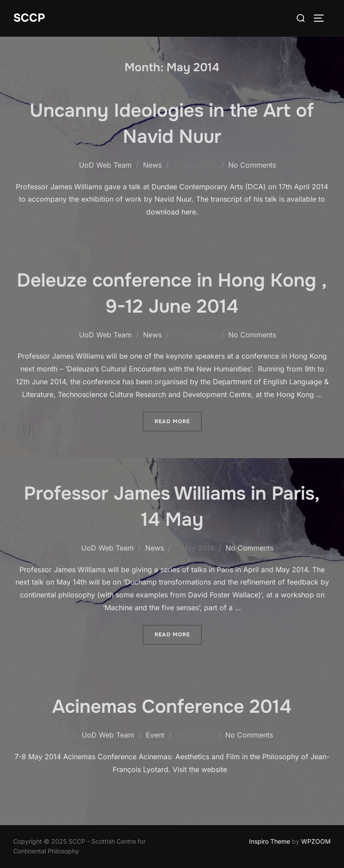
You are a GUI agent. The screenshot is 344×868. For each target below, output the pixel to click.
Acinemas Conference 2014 (172, 707)
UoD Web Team (105, 165)
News (152, 165)
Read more (178, 418)
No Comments (252, 165)
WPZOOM (316, 841)
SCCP (29, 18)
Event (155, 735)
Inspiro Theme (270, 841)
